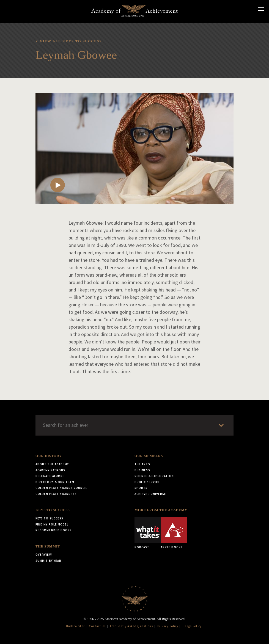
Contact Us (97, 626)
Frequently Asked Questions (131, 626)
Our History (49, 456)
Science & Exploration (154, 476)
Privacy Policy (168, 626)
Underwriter (75, 626)
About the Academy (52, 464)
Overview (44, 555)
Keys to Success (53, 510)
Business (142, 470)
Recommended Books (53, 530)
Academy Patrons (50, 470)
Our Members (149, 456)
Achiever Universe (150, 494)
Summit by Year (48, 561)
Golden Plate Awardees (56, 494)
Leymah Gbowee (76, 55)
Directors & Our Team (55, 482)
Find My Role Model (52, 524)
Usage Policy (192, 626)
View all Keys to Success (71, 41)
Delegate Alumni (50, 476)
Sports (141, 488)
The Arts (142, 464)
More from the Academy (161, 510)
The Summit (48, 546)
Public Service (147, 482)
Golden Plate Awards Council (61, 488)
